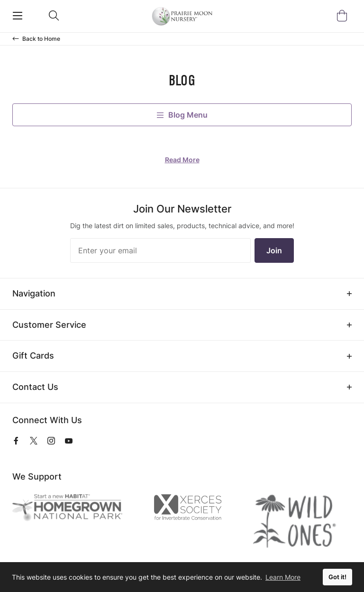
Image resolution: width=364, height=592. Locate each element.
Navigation (34, 293)
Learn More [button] (283, 577)
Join (274, 250)
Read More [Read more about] (182, 160)
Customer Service (49, 325)
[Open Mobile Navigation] (18, 16)
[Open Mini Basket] (344, 16)
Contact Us (35, 387)
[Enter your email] (160, 250)
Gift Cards (33, 356)
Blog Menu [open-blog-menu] (182, 115)
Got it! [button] (337, 577)
